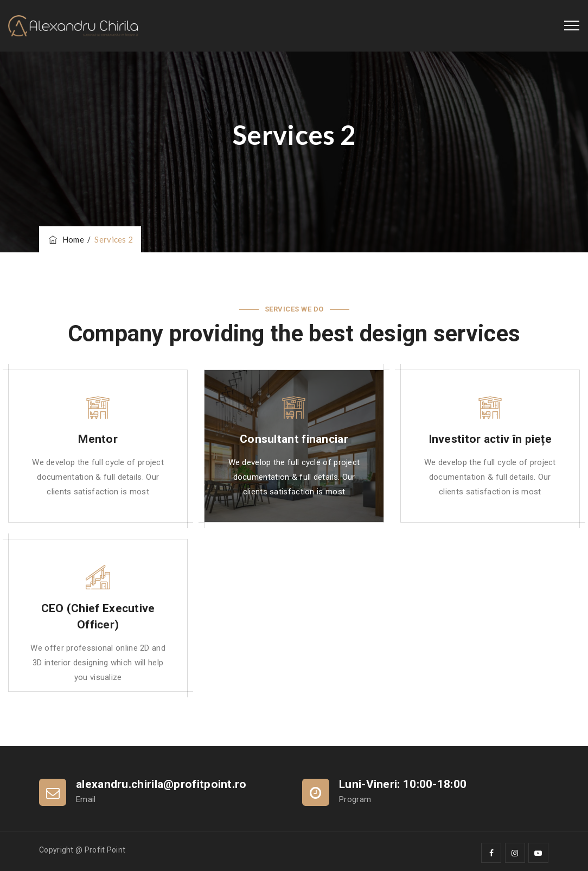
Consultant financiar (294, 439)
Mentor (98, 439)
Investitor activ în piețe (490, 439)
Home (66, 239)
